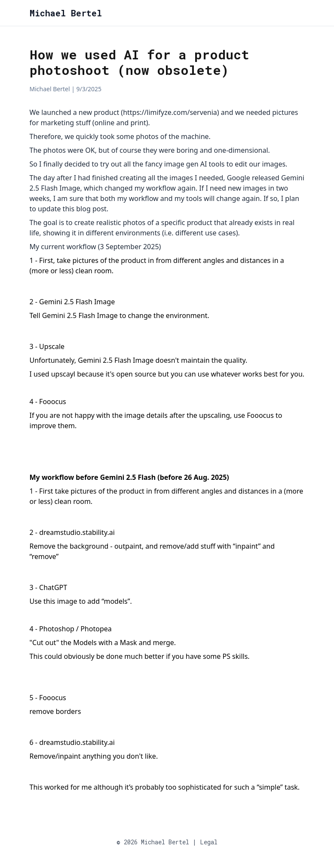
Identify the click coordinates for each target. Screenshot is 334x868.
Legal (209, 842)
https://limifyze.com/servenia (170, 112)
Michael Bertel (66, 13)
